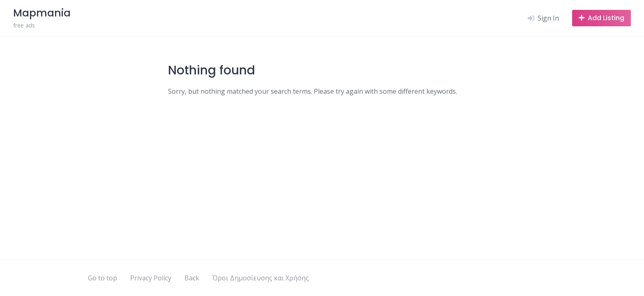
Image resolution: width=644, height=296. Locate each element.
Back (192, 278)
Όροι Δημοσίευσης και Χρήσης (261, 278)
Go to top (102, 278)
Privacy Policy (151, 278)
